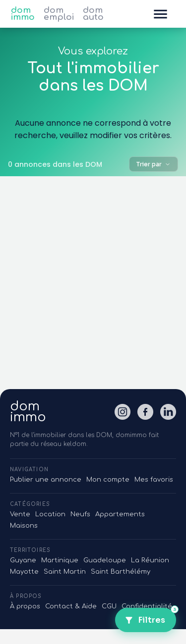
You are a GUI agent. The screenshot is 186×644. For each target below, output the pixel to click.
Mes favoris (154, 480)
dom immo (23, 14)
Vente (20, 514)
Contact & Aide (71, 606)
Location (50, 514)
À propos (25, 606)
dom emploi (59, 14)
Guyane (23, 560)
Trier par (154, 164)
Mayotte (24, 572)
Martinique (60, 560)
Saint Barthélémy (121, 572)
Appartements (120, 514)
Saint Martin (65, 572)
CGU (109, 606)
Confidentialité (147, 606)
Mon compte (108, 480)
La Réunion (150, 560)
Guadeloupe (105, 560)
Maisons (24, 526)
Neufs (80, 514)
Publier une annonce (46, 480)
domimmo (28, 412)
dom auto (93, 14)
